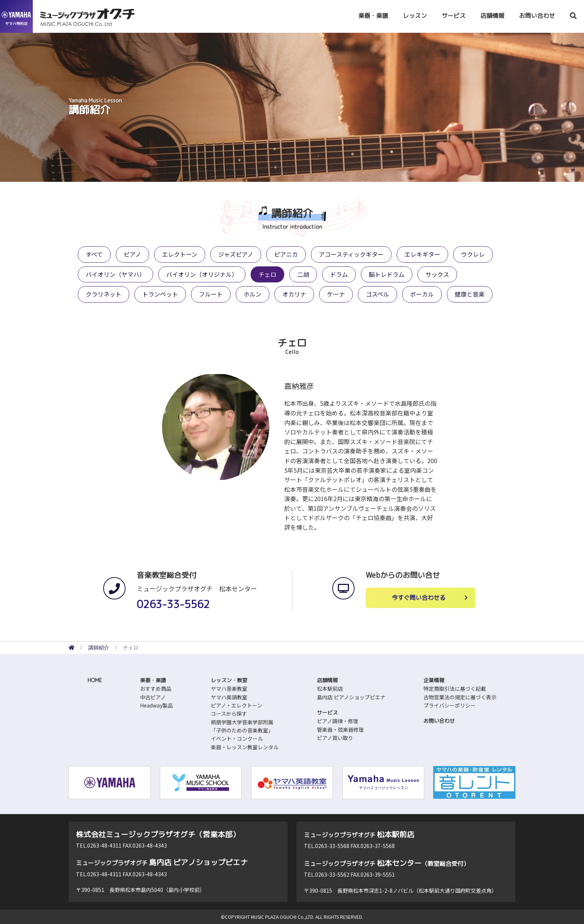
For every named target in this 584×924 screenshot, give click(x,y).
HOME (95, 680)
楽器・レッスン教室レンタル (245, 747)
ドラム (339, 274)
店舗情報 (492, 16)
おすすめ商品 (156, 689)
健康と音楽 (470, 294)
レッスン (415, 16)
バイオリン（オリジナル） (202, 274)
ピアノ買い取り (335, 738)
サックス (437, 274)
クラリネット (104, 294)
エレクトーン (180, 254)
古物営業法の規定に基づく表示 (460, 697)
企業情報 (434, 680)
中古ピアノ (153, 697)
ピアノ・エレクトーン (237, 705)
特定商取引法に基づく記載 (455, 689)
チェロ (267, 274)
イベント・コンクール (237, 738)
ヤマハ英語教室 (229, 697)
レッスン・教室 (229, 680)
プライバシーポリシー (450, 705)
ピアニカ (286, 254)
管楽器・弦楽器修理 (340, 730)
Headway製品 (156, 705)
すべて (94, 254)
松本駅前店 (330, 689)
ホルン (253, 294)
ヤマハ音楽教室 (229, 689)
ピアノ (132, 254)
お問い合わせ (537, 16)
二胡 (303, 274)
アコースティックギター (351, 254)
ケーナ (336, 294)
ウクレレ (473, 254)
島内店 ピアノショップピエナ (351, 697)
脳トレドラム (387, 274)
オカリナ (294, 294)
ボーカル (422, 294)
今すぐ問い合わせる (419, 598)
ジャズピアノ (236, 254)
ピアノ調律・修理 (338, 721)
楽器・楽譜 (373, 16)
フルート (211, 294)
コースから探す (229, 713)
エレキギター (422, 254)
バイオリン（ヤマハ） (115, 274)
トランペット (160, 294)
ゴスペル (377, 294)
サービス (454, 16)
